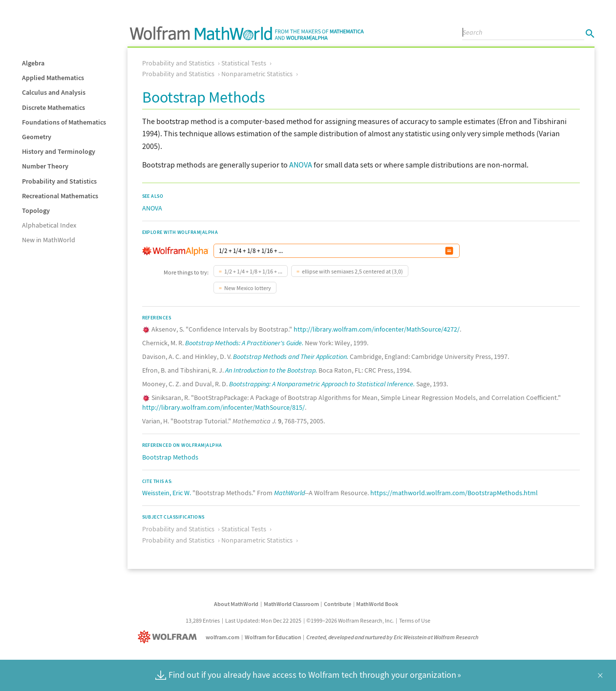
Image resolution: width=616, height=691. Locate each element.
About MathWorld (236, 604)
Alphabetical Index (49, 225)
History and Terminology (59, 151)
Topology (36, 210)
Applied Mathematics (53, 78)
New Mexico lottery (248, 288)
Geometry (37, 137)
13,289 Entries (203, 620)
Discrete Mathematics (53, 107)
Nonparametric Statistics (257, 74)
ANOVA (301, 165)
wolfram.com (223, 637)
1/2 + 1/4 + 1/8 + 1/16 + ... (253, 271)
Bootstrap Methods (170, 457)
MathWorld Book (377, 604)
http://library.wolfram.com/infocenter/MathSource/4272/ (377, 329)
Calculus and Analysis (54, 92)
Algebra (33, 63)
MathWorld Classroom (291, 604)
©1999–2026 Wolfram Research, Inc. (350, 620)
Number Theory (45, 166)
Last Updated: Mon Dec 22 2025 (263, 620)
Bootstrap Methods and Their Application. (291, 356)
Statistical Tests (244, 63)
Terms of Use (415, 620)
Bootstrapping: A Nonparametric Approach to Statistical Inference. (322, 384)
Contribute (338, 604)
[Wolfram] (169, 637)
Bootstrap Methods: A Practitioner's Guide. (244, 343)
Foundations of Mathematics (64, 122)
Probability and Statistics (59, 181)
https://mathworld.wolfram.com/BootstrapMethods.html (454, 493)
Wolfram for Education (273, 637)
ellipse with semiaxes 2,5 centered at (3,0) (352, 271)
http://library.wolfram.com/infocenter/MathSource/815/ (223, 407)
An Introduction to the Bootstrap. (271, 370)
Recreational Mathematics (60, 196)
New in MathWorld (49, 240)
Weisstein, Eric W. (167, 493)
